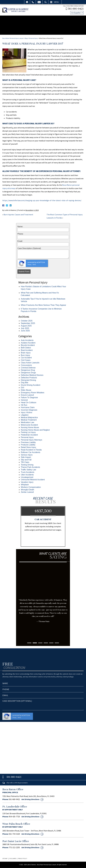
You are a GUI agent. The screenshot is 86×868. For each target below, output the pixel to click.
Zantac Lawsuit (27, 492)
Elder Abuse (26, 390)
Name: (20, 227)
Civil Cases (26, 360)
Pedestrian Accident (29, 435)
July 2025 (25, 328)
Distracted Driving (28, 380)
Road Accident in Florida (31, 450)
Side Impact (26, 457)
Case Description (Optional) (29, 248)
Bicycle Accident (28, 345)
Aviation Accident (28, 343)
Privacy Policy (23, 859)
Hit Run (24, 405)
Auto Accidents (27, 340)
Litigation (25, 415)
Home (27, 2)
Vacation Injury (27, 482)
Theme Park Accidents (30, 467)
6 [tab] (57, 643)
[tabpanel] (43, 597)
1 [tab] (29, 643)
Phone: (20, 234)
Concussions (26, 365)
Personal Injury (33, 38)
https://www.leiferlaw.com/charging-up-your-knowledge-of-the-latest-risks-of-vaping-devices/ (42, 200)
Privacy (29, 265)
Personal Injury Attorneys (32, 440)
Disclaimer (13, 859)
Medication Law (27, 422)
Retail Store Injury (28, 447)
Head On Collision (29, 403)
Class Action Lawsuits (30, 363)
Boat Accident (27, 350)
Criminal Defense (28, 368)
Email (39, 2)
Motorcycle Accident (29, 425)
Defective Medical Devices (32, 375)
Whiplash (25, 485)
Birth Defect (26, 348)
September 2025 (28, 323)
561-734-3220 (14, 834)
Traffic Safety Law (28, 470)
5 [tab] (51, 643)
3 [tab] (40, 643)
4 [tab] (46, 643)
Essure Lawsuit (27, 395)
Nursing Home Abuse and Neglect (35, 430)
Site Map (5, 859)
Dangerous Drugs (28, 373)
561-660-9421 (76, 9)
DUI (23, 388)
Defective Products (29, 378)
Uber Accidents (27, 475)
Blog (26, 38)
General (24, 400)
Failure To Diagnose (29, 397)
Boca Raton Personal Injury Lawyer (13, 38)
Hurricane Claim (28, 407)
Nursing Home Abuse (30, 427)
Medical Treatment (29, 420)
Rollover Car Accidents (31, 452)
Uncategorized (27, 477)
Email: (20, 241)
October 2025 (27, 321)
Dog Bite (24, 383)
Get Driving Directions (30, 799)
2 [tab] (35, 643)
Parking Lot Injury (28, 432)
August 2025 (26, 326)
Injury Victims (27, 412)
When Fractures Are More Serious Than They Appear (43, 305)
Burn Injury (25, 355)
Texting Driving (27, 465)
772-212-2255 (14, 847)
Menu (56, 2)
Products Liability (28, 445)
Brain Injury (26, 353)
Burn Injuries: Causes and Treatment (18, 215)
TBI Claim (25, 462)
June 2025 (25, 331)
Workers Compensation (31, 487)
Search (45, 2)
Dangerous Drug (28, 370)
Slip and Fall (26, 460)
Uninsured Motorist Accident (33, 480)
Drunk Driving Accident (31, 385)
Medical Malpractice (29, 417)
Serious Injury (27, 455)
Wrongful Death (27, 490)
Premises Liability (28, 442)
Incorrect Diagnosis (29, 410)
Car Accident (26, 358)
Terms (34, 265)
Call (33, 2)
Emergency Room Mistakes (33, 393)
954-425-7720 (14, 817)
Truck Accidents (28, 472)
